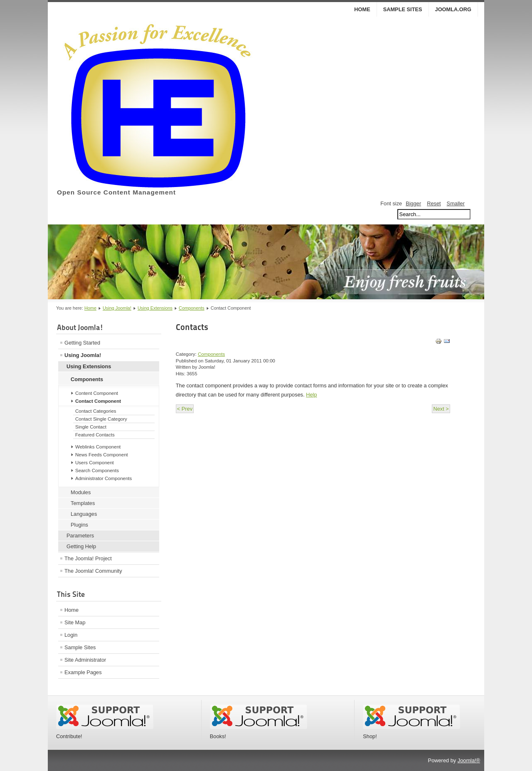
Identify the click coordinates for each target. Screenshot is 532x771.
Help (311, 395)
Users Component (95, 463)
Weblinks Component (98, 447)
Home (362, 9)
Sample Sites (403, 9)
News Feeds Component (102, 455)
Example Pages (83, 672)
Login (71, 635)
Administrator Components (103, 478)
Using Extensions (155, 308)
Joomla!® (469, 760)
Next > (441, 409)
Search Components (97, 470)
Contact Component (98, 401)
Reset (434, 203)
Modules (81, 492)
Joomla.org (453, 9)
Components (192, 308)
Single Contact (91, 427)
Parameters (80, 536)
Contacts (192, 327)
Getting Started (82, 343)
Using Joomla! (117, 308)
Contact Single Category (101, 419)
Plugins (79, 525)
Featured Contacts (95, 435)
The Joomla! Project (88, 558)
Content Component (97, 393)
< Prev (185, 409)
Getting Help (81, 546)
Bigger (413, 203)
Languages (84, 514)
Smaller (456, 203)
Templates (83, 503)
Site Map (75, 622)
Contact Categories (96, 411)
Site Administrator (85, 660)
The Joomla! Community (93, 571)
